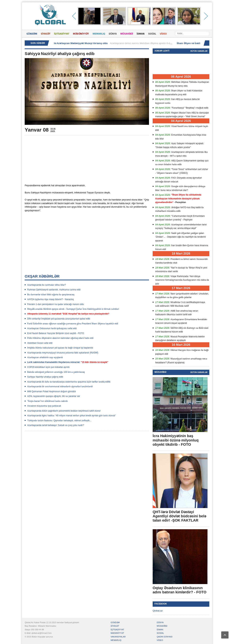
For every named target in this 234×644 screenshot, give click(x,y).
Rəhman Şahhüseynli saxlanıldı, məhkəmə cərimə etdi (54, 290)
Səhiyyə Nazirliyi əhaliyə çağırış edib (45, 377)
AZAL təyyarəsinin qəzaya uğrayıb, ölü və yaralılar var (54, 396)
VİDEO (163, 34)
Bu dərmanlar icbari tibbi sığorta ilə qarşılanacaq (51, 295)
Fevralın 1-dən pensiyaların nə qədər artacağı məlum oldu (56, 304)
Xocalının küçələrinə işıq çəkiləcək (44, 406)
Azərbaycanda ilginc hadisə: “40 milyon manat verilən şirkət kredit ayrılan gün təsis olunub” (71, 416)
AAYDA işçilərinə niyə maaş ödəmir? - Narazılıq (50, 299)
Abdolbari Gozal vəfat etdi (40, 343)
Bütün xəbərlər (199, 51)
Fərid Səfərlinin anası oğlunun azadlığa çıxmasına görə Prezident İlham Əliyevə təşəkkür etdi (73, 324)
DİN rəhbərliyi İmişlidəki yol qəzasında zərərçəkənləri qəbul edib (59, 319)
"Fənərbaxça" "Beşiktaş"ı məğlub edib (190, 108)
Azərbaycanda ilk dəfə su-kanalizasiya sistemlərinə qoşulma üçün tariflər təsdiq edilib (69, 382)
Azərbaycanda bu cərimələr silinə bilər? (47, 285)
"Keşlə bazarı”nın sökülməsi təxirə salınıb (47, 401)
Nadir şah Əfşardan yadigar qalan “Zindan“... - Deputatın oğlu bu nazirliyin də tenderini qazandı (180, 237)
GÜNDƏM (32, 34)
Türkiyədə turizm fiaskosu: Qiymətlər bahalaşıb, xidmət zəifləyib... (59, 421)
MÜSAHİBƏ (127, 34)
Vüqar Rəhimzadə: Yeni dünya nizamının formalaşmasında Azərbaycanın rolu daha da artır (182, 280)
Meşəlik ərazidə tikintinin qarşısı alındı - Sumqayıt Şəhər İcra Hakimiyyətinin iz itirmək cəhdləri (73, 309)
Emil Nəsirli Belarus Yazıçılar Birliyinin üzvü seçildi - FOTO (56, 333)
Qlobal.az (158, 611)
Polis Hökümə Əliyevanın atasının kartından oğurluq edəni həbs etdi (60, 338)
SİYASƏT (46, 34)
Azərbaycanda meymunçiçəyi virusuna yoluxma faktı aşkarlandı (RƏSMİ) (63, 353)
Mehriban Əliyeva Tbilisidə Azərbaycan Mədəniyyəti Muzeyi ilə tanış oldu (68, 43)
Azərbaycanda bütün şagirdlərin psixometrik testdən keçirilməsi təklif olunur (64, 411)
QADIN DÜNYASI (165, 637)
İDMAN (140, 34)
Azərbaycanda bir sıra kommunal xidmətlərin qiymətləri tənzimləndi (60, 387)
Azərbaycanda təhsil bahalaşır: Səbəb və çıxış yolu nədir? (56, 425)
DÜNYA (113, 34)
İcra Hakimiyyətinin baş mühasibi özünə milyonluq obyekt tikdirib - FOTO (176, 440)
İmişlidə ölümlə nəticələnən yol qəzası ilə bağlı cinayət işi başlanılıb (60, 348)
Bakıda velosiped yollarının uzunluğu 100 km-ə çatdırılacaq (56, 372)
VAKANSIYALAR (118, 637)
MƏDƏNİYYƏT (81, 34)
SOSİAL (152, 34)
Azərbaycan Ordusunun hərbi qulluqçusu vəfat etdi (52, 328)
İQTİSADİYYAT (62, 34)
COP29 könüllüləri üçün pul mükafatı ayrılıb (48, 367)
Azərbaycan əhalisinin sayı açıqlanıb (45, 357)
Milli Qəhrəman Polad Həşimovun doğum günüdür (52, 391)
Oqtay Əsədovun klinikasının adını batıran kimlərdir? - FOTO (180, 590)
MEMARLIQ (99, 34)
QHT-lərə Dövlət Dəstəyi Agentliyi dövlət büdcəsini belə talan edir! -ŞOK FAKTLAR (179, 516)
